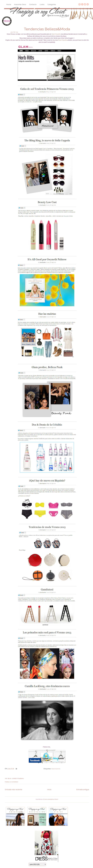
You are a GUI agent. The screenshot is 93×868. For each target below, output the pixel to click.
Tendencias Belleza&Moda (47, 29)
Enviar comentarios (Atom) (51, 799)
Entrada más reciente (14, 790)
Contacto (33, 5)
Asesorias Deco (20, 5)
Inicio (49, 790)
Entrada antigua (83, 790)
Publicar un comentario (11, 782)
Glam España (56, 34)
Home (9, 5)
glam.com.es (56, 769)
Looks (42, 5)
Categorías (52, 5)
